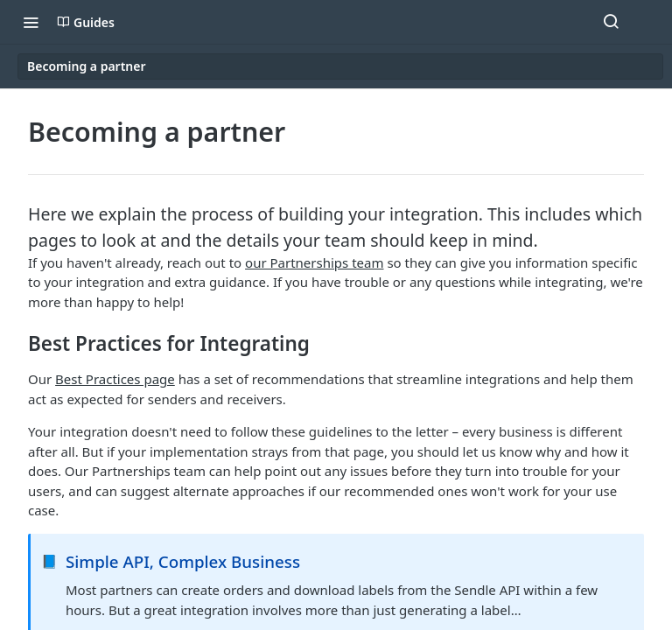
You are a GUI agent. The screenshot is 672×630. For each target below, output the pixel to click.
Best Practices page (115, 379)
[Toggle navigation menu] (31, 22)
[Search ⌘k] (611, 22)
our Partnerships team (314, 262)
